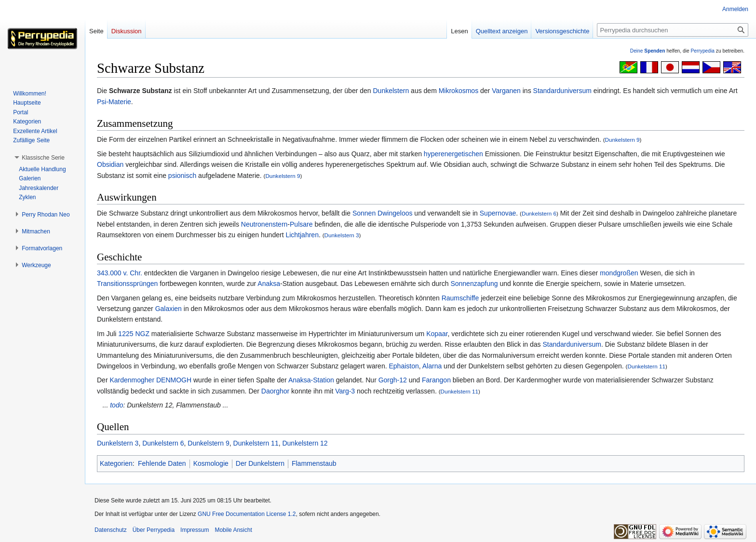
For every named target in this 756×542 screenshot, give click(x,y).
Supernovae (498, 213)
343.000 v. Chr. (120, 273)
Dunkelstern (391, 91)
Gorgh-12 (393, 380)
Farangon (436, 380)
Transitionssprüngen (127, 284)
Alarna (432, 366)
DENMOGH (174, 380)
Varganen (506, 91)
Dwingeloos (395, 213)
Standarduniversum (562, 91)
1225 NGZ (134, 334)
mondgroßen (619, 273)
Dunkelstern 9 (622, 140)
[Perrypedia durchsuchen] (673, 30)
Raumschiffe (460, 298)
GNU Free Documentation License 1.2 (247, 514)
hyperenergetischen (453, 154)
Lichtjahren (302, 235)
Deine (648, 51)
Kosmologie (211, 463)
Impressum (195, 530)
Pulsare (301, 224)
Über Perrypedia (154, 530)
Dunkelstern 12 (305, 443)
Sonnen (364, 213)
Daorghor (275, 391)
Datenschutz (111, 530)
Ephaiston (404, 366)
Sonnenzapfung (474, 284)
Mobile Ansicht (233, 530)
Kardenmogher (132, 380)
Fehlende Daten (162, 463)
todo (116, 405)
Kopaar (437, 334)
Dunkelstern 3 (342, 235)
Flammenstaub (314, 463)
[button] (43, 158)
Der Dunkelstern (260, 463)
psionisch (182, 176)
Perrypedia (702, 51)
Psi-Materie (114, 102)
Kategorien (116, 463)
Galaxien (169, 309)
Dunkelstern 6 (539, 213)
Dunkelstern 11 (647, 366)
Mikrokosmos (459, 91)
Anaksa (269, 284)
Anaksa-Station (311, 380)
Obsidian (110, 164)
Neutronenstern (264, 224)
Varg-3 (345, 391)
